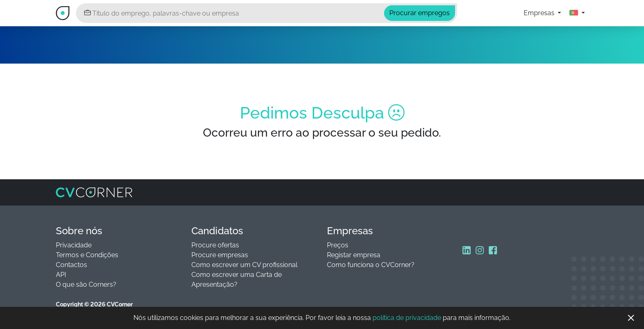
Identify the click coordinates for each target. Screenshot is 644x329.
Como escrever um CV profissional (244, 265)
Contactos (71, 265)
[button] (577, 13)
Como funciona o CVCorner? (371, 265)
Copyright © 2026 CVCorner (94, 304)
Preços (338, 245)
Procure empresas (220, 255)
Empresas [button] (540, 13)
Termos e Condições (87, 255)
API (61, 275)
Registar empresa (354, 255)
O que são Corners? (86, 284)
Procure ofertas (215, 245)
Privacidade (74, 245)
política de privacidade (407, 318)
